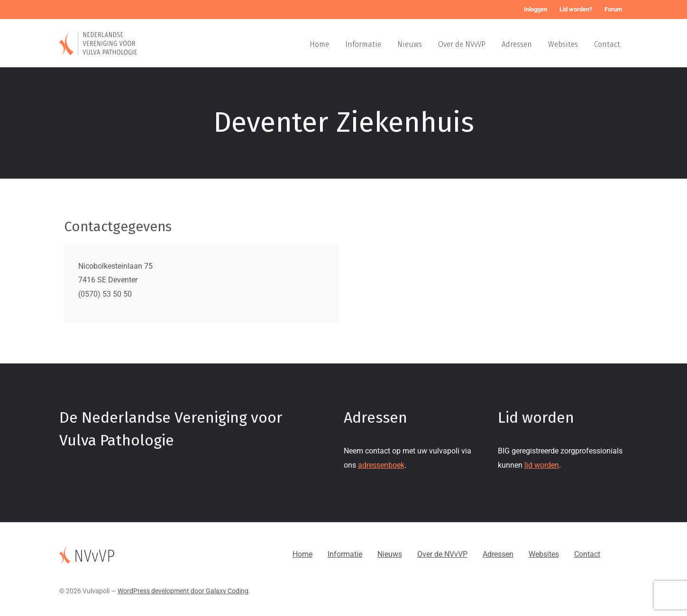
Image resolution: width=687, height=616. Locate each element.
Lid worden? (576, 9)
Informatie (363, 44)
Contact (607, 44)
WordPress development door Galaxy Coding (183, 591)
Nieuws (410, 44)
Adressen (517, 44)
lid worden (542, 465)
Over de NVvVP (462, 44)
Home (319, 44)
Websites (563, 44)
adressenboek (381, 465)
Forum (613, 9)
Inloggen (536, 9)
